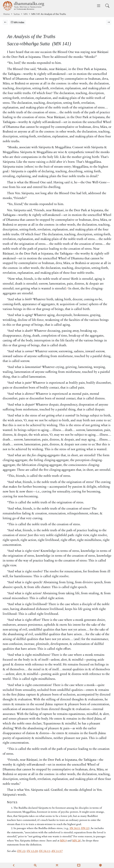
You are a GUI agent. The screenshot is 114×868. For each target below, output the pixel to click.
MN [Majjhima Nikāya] (26, 14)
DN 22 (85, 828)
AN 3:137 (57, 851)
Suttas (17, 14)
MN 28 (76, 841)
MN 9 (63, 841)
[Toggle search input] (107, 6)
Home (7, 14)
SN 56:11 (75, 828)
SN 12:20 (32, 851)
